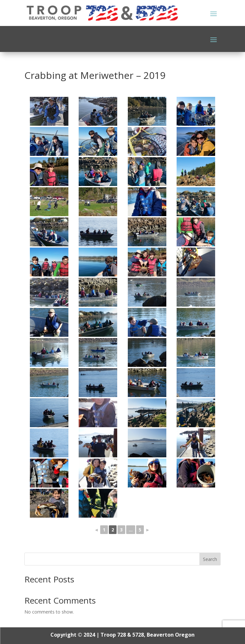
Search (210, 559)
